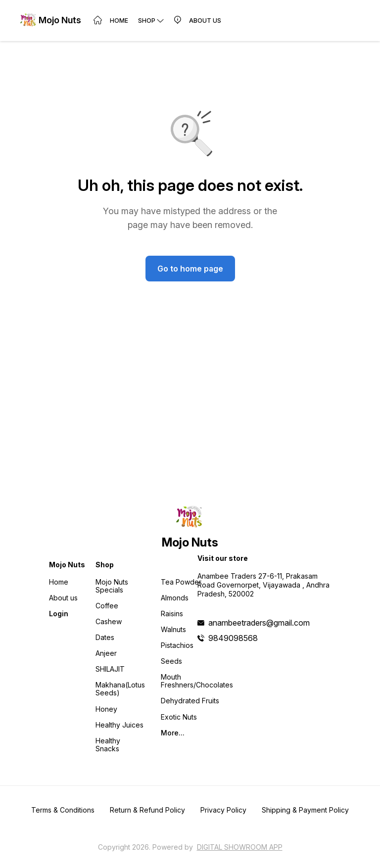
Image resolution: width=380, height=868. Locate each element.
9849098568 (233, 638)
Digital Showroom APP (240, 847)
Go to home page (190, 269)
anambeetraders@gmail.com (259, 623)
